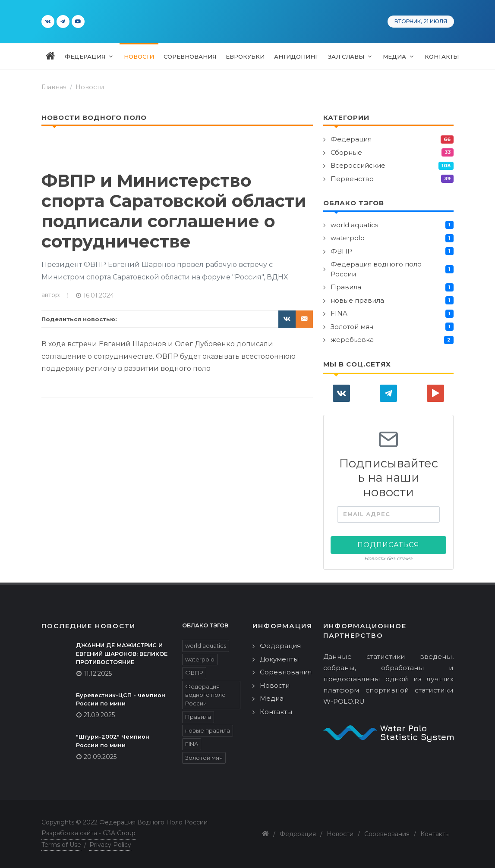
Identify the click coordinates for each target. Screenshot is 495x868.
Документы (279, 659)
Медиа (272, 698)
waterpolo (348, 238)
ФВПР (341, 251)
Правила (346, 287)
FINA (339, 313)
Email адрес (367, 514)
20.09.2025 (100, 757)
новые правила (357, 300)
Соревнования (286, 672)
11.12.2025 (98, 674)
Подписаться (388, 545)
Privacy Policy (110, 845)
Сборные (346, 152)
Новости (90, 87)
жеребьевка (352, 340)
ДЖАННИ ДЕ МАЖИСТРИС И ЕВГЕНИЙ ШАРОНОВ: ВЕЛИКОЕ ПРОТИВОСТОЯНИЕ (122, 653)
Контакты (276, 712)
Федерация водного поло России (376, 269)
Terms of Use (61, 845)
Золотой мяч (352, 327)
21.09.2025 (99, 715)
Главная (54, 87)
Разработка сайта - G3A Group (88, 833)
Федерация (351, 139)
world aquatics (354, 225)
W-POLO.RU (344, 701)
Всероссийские (358, 165)
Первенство (352, 179)
